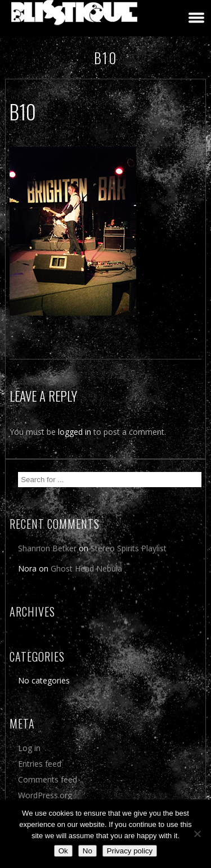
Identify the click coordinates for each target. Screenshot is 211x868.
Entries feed (40, 764)
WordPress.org (45, 795)
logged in (75, 432)
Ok (63, 851)
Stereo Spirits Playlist (129, 548)
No (87, 851)
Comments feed (48, 779)
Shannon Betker (47, 548)
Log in (29, 748)
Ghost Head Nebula (86, 568)
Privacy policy (130, 851)
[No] (197, 834)
